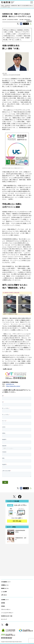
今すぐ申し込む (17, 521)
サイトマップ (4, 619)
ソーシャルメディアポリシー (7, 613)
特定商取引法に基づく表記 (7, 616)
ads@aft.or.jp (10, 384)
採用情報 (3, 603)
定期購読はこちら (5, 585)
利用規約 (3, 606)
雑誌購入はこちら (5, 588)
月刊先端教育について (6, 582)
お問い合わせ (4, 595)
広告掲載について (5, 600)
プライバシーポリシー (6, 609)
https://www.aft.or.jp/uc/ (13, 386)
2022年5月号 (29, 21)
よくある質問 (4, 592)
